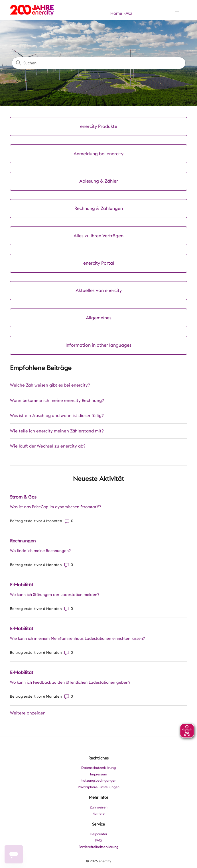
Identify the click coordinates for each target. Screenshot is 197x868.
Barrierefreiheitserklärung (99, 847)
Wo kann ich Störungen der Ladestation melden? (55, 595)
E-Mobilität (22, 585)
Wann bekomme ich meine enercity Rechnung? (57, 401)
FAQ (128, 13)
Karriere (99, 814)
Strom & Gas (23, 497)
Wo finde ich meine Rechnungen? (40, 551)
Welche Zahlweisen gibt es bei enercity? (50, 385)
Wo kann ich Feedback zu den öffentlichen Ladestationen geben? (70, 682)
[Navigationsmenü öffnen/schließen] (177, 10)
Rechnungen (23, 541)
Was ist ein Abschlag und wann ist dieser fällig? (57, 416)
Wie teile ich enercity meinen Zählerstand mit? (57, 431)
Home (116, 13)
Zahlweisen (99, 807)
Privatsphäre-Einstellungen (99, 787)
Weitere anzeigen (28, 713)
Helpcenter (99, 834)
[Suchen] (99, 63)
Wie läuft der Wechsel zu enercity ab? (48, 446)
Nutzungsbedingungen (99, 781)
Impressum (99, 774)
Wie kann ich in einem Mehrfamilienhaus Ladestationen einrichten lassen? (77, 638)
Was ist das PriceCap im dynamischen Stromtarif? (55, 507)
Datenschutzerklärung (99, 768)
